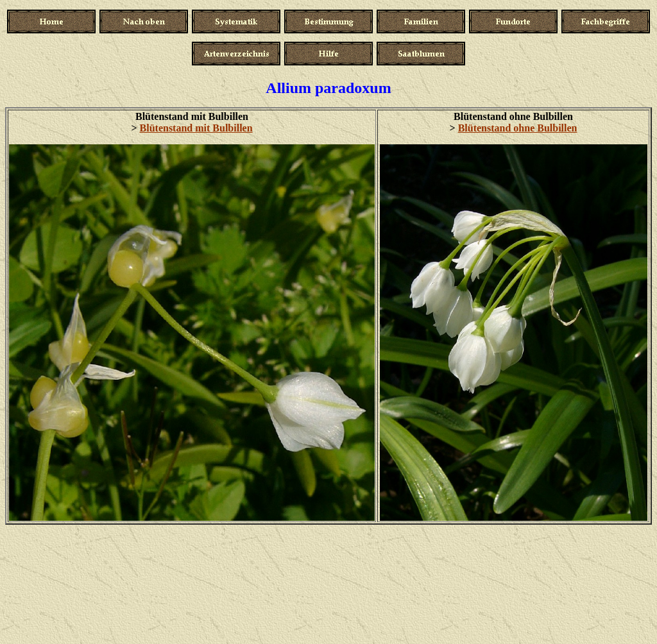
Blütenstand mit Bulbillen (196, 128)
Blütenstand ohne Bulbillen (518, 128)
